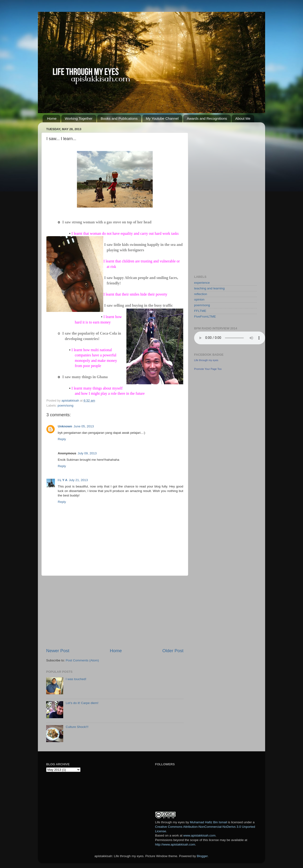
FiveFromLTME (205, 317)
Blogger (202, 856)
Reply (62, 439)
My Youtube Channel (162, 118)
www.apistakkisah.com (199, 835)
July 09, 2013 (87, 453)
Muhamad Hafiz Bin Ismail (208, 822)
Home (52, 118)
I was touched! (76, 679)
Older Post (173, 651)
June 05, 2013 (84, 426)
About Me (243, 118)
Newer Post (58, 651)
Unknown (65, 426)
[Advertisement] (115, 612)
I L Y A (63, 480)
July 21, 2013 (78, 480)
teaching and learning (209, 288)
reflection (201, 294)
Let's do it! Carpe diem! (82, 703)
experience (202, 283)
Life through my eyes (206, 360)
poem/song (65, 405)
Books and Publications (119, 118)
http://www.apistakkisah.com (175, 844)
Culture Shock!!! (77, 727)
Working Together (79, 118)
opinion (199, 299)
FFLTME (200, 311)
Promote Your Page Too (208, 369)
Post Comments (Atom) (82, 660)
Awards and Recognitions (207, 118)
